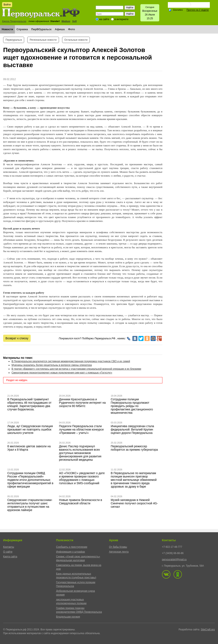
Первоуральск (14, 40)
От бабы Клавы (118, 547)
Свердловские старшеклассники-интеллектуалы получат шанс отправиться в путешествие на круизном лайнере (30, 505)
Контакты (9, 547)
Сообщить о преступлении (72, 547)
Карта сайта (10, 557)
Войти (7, 5)
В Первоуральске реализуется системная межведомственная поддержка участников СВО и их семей (71, 361)
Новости (7, 29)
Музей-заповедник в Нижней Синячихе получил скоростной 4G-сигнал (134, 503)
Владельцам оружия (68, 617)
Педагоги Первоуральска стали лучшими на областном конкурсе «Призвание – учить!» (81, 429)
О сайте (8, 552)
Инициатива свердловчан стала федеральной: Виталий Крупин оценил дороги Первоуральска (132, 429)
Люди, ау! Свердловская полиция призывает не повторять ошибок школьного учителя (30, 429)
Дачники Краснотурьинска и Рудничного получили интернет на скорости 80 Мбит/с (82, 403)
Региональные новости (43, 40)
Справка (22, 29)
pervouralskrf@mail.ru (174, 559)
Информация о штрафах (70, 552)
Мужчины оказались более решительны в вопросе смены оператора (52, 365)
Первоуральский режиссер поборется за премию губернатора (134, 448)
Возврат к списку (17, 338)
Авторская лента (119, 552)
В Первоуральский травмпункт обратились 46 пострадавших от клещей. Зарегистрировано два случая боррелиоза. (29, 404)
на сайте (104, 19)
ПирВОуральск (41, 29)
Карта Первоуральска (14, 21)
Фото (71, 29)
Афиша (60, 29)
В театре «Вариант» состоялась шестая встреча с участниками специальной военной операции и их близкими (76, 369)
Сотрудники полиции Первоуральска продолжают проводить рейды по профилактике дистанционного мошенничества (132, 406)
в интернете (121, 19)
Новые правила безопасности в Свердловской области (80, 502)
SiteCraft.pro (208, 630)
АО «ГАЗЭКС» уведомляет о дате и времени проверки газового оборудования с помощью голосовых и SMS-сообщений (82, 478)
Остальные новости (76, 40)
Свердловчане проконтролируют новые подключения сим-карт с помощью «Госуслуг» (62, 373)
